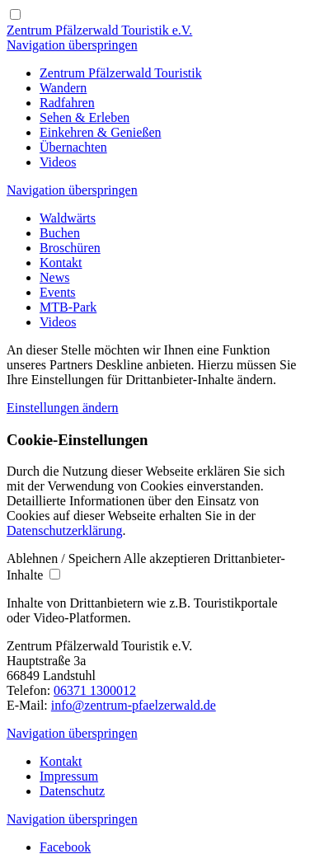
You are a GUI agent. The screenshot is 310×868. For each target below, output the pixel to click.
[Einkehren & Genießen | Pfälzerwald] (101, 132)
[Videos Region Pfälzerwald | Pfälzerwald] (58, 162)
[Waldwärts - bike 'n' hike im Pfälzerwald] (68, 218)
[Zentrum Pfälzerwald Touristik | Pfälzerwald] (121, 73)
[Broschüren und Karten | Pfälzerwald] (70, 248)
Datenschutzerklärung (64, 530)
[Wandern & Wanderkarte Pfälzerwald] (63, 88)
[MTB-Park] (68, 307)
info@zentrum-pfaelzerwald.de (134, 705)
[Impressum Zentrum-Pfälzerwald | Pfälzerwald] (69, 776)
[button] (65, 558)
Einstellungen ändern (63, 408)
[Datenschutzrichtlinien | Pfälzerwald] (72, 791)
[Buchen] (60, 233)
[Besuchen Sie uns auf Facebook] (65, 847)
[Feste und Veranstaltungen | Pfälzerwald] (58, 292)
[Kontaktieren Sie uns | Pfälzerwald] (61, 263)
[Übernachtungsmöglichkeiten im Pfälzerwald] (73, 147)
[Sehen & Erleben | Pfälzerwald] (85, 117)
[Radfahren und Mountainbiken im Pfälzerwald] (67, 103)
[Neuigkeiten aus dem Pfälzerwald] (54, 277)
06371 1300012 (95, 690)
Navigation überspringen (72, 45)
